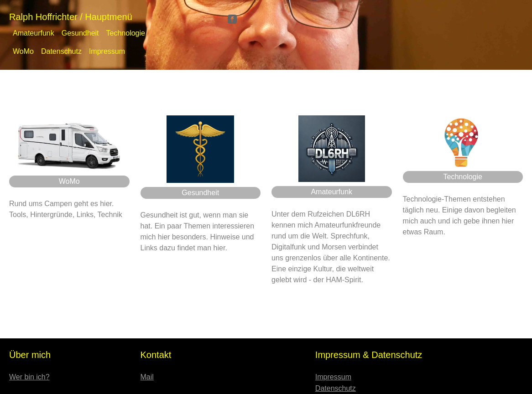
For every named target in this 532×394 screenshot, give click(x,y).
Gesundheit (80, 33)
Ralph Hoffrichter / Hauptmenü (71, 17)
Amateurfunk (34, 33)
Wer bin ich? (29, 377)
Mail (147, 377)
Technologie (126, 33)
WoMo (23, 51)
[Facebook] (232, 18)
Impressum (107, 51)
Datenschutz (61, 51)
